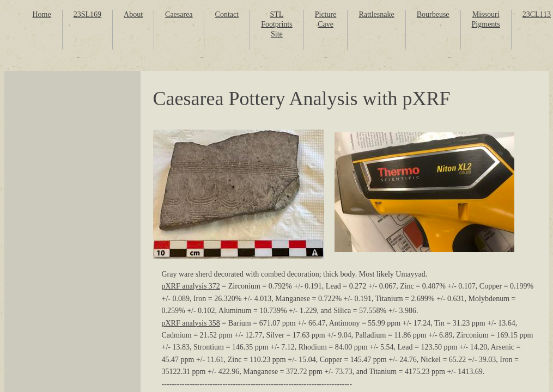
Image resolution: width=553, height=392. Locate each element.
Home (42, 14)
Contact (227, 14)
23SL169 (87, 14)
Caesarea (179, 14)
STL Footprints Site (277, 24)
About (133, 14)
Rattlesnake (376, 14)
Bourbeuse (433, 14)
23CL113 (537, 14)
